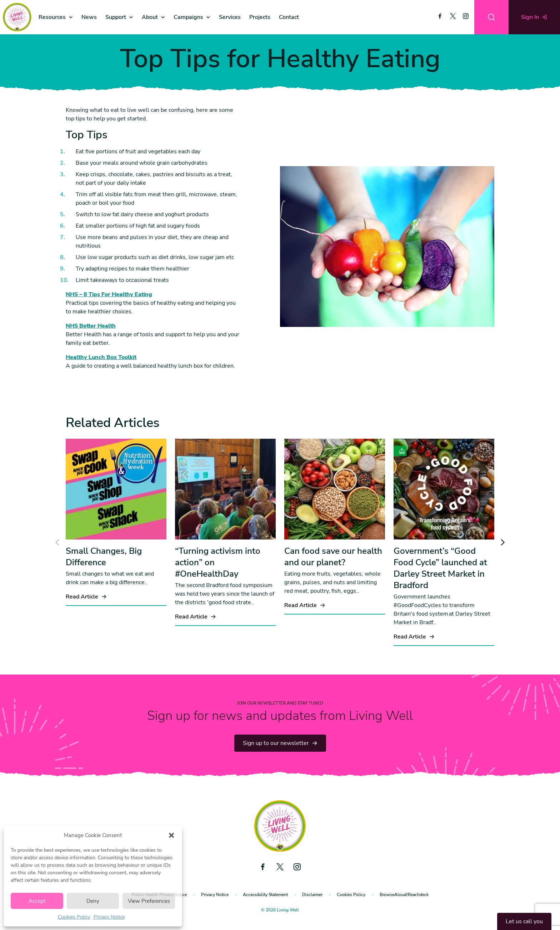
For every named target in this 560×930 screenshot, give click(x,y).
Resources (52, 17)
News (89, 17)
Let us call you (524, 921)
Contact (289, 17)
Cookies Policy (74, 917)
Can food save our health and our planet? (333, 557)
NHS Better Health (91, 326)
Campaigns (188, 17)
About (150, 17)
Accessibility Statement (265, 895)
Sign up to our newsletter (280, 743)
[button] (171, 835)
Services (230, 17)
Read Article (86, 597)
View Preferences (149, 901)
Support (116, 17)
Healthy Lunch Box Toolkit (101, 357)
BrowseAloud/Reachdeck (404, 895)
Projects (260, 17)
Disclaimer (312, 895)
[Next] (502, 542)
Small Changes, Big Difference (104, 557)
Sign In (534, 17)
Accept (37, 901)
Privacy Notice (109, 917)
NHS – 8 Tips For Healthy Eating (109, 294)
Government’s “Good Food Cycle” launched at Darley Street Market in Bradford (440, 568)
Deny (93, 901)
